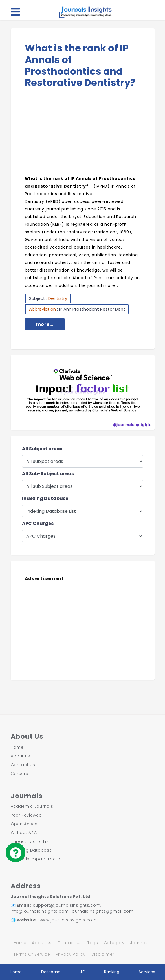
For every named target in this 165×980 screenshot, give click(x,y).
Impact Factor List (31, 841)
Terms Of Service (32, 954)
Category (114, 943)
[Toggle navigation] (15, 12)
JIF (82, 972)
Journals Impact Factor (36, 859)
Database (51, 972)
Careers (19, 774)
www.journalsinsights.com (68, 920)
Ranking (112, 972)
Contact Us (23, 765)
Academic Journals (32, 806)
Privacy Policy (71, 954)
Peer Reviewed (26, 815)
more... (45, 324)
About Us (21, 756)
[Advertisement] (83, 134)
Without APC (24, 833)
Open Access (25, 824)
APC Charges (38, 523)
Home (17, 747)
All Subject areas (42, 449)
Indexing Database (45, 498)
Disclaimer (103, 954)
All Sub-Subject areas (48, 474)
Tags (93, 943)
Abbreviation (43, 309)
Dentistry (58, 298)
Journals (139, 943)
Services (147, 972)
